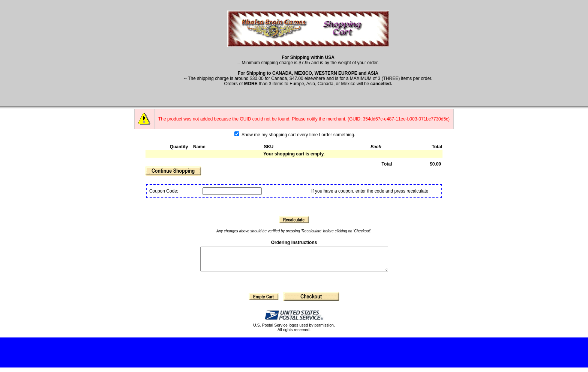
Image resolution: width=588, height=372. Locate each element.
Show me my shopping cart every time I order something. (295, 135)
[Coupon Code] (232, 191)
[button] (173, 171)
